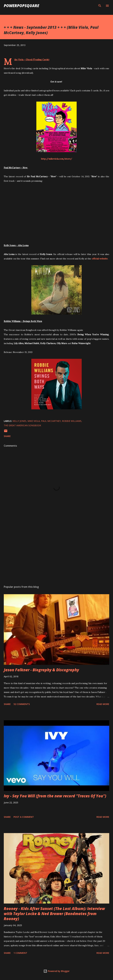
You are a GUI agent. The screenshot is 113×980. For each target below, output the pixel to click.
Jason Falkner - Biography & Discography (41, 670)
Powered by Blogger (57, 971)
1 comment (20, 953)
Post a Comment (24, 817)
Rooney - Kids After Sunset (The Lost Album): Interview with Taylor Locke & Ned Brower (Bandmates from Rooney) (54, 914)
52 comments (22, 704)
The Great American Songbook (22, 425)
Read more (103, 704)
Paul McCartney (51, 421)
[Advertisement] (57, 553)
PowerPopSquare (21, 6)
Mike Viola (34, 421)
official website (100, 259)
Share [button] (7, 436)
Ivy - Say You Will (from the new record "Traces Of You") (55, 796)
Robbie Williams (72, 421)
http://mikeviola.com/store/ (57, 159)
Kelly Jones (19, 421)
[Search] (100, 6)
